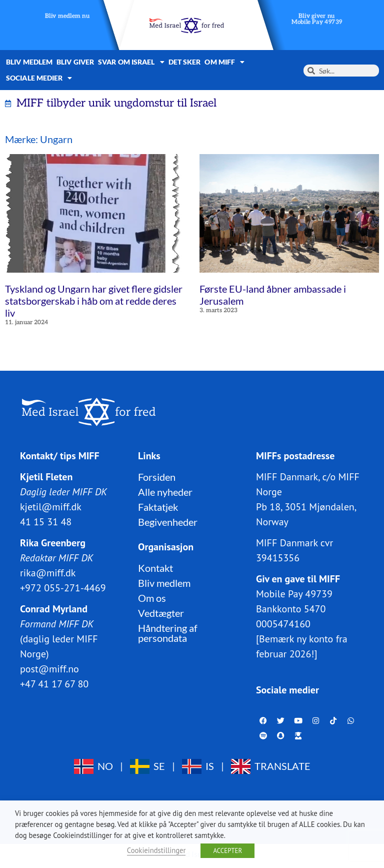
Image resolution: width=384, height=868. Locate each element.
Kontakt (155, 568)
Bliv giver (75, 62)
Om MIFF (224, 62)
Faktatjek (158, 507)
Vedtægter (161, 613)
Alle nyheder (165, 492)
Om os (152, 598)
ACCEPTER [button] (227, 851)
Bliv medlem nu (67, 16)
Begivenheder (168, 522)
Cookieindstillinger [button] (156, 850)
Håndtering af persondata (168, 633)
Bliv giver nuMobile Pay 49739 (317, 19)
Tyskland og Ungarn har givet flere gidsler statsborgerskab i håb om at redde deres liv (94, 301)
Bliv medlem (29, 62)
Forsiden (157, 477)
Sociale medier (39, 78)
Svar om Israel (131, 62)
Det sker (185, 62)
